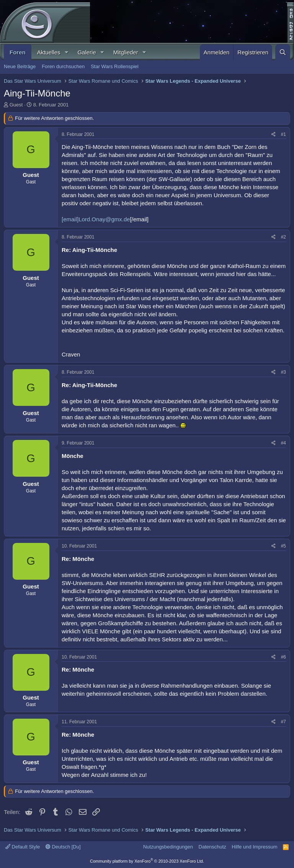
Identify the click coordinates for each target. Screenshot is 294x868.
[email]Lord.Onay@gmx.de (96, 219)
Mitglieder (126, 52)
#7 (283, 722)
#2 (283, 237)
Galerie (87, 52)
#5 (283, 546)
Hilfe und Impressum (254, 847)
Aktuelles (49, 52)
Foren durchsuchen (63, 66)
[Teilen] (274, 135)
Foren (18, 52)
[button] (66, 52)
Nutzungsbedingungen (168, 847)
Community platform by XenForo (147, 861)
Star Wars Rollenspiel (115, 66)
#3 (283, 372)
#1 (283, 134)
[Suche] (283, 52)
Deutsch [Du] (63, 847)
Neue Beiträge (20, 66)
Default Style (23, 847)
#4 (283, 443)
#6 (283, 657)
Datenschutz (212, 847)
